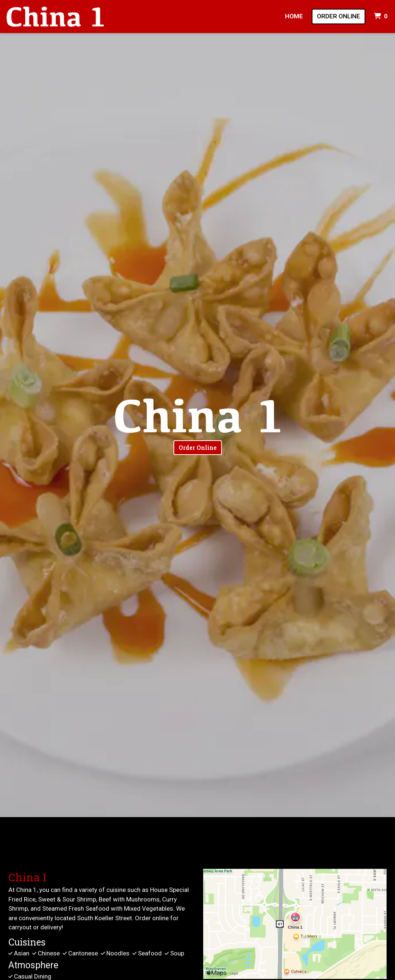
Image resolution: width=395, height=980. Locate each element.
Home (294, 16)
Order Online (339, 16)
